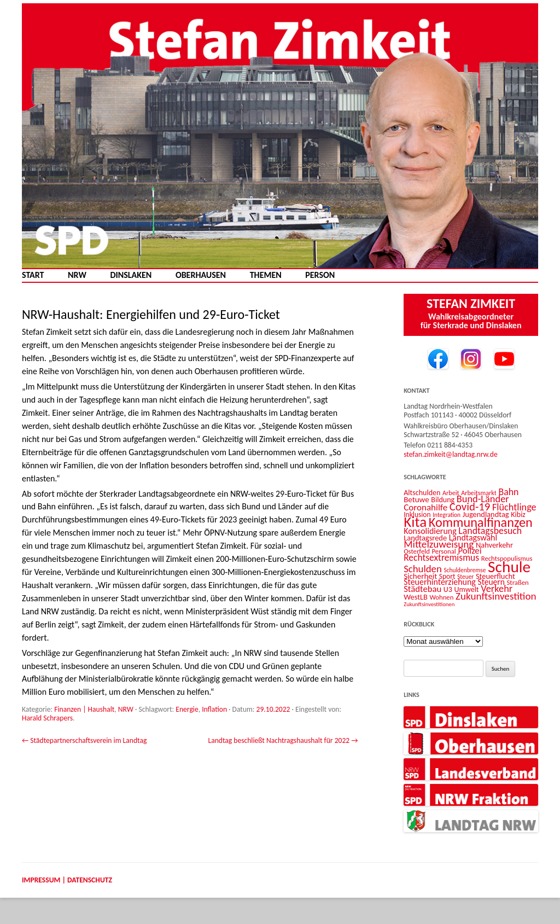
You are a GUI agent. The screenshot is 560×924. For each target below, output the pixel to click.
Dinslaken (131, 275)
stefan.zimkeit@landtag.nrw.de (451, 454)
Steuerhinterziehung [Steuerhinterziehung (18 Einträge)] (440, 582)
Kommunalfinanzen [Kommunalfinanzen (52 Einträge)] (481, 522)
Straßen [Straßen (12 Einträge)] (518, 582)
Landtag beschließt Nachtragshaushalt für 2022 (283, 740)
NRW (77, 275)
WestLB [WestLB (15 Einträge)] (416, 597)
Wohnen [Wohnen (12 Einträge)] (441, 597)
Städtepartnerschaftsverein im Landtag (84, 740)
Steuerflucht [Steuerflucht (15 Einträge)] (495, 576)
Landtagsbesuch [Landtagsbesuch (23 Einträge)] (490, 531)
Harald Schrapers (47, 718)
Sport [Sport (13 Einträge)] (447, 576)
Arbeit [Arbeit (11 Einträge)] (451, 493)
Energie (187, 709)
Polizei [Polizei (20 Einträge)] (469, 550)
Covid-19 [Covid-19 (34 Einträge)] (470, 507)
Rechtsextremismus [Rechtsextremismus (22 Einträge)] (441, 557)
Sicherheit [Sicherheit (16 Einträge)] (420, 576)
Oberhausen (201, 275)
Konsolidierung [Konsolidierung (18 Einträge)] (430, 531)
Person (320, 275)
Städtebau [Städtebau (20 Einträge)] (422, 589)
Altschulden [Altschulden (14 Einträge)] (422, 493)
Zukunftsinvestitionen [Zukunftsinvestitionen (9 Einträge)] (429, 604)
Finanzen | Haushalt (84, 709)
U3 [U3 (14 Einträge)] (448, 589)
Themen (266, 275)
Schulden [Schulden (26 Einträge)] (423, 569)
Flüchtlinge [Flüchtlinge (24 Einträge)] (514, 507)
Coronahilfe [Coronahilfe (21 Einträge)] (425, 507)
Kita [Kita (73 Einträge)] (415, 522)
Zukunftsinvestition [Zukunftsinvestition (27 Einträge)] (496, 596)
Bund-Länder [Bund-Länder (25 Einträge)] (483, 499)
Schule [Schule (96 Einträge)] (509, 567)
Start (33, 275)
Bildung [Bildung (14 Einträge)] (443, 500)
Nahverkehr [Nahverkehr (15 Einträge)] (494, 545)
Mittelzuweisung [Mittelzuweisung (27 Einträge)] (439, 544)
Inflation (214, 709)
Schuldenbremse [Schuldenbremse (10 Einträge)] (465, 570)
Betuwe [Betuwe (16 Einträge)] (416, 499)
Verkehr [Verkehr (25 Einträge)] (497, 588)
